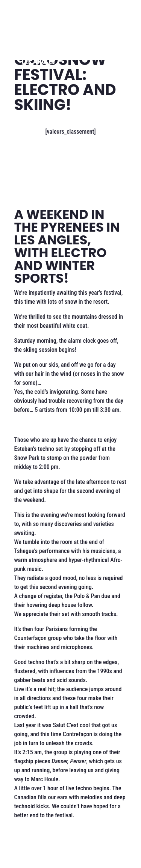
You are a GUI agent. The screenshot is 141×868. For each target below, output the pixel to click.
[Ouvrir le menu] (111, 54)
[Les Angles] (38, 54)
